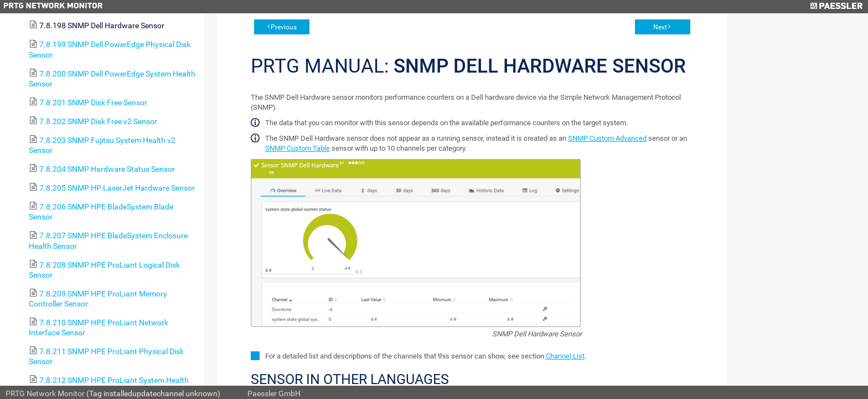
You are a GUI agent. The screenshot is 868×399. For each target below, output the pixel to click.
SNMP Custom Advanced (607, 138)
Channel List (565, 356)
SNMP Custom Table (298, 148)
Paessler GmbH (274, 393)
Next (660, 27)
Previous (284, 27)
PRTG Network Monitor (45, 393)
